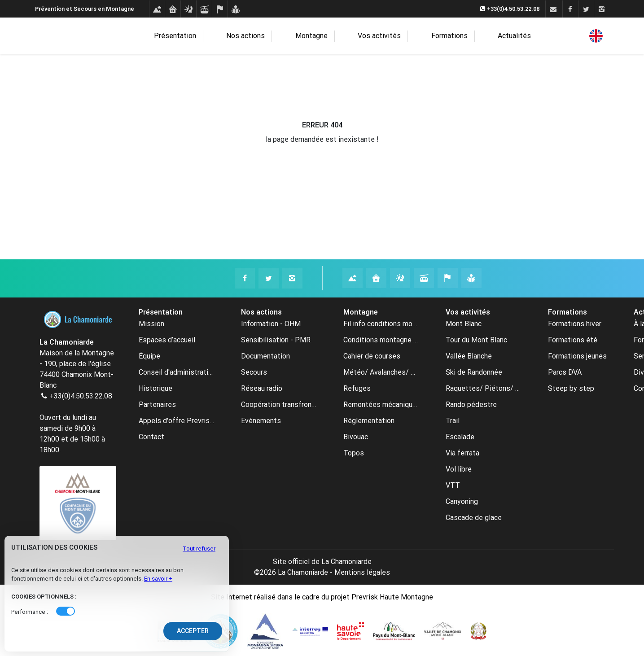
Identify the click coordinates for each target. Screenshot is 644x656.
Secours (254, 372)
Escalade (460, 437)
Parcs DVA (565, 372)
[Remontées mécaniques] (204, 9)
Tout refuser (199, 549)
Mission (151, 324)
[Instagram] (602, 9)
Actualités (486, 36)
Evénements (261, 421)
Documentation (265, 356)
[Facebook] (570, 9)
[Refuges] (173, 9)
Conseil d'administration (176, 372)
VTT (453, 485)
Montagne (322, 36)
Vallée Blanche (469, 356)
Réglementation (369, 421)
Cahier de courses (372, 356)
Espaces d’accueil (167, 340)
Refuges (357, 388)
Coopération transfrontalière (279, 405)
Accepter (193, 631)
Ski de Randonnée (474, 372)
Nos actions (268, 36)
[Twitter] (586, 9)
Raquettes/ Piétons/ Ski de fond (483, 388)
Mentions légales (362, 572)
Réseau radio (262, 388)
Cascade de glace (474, 518)
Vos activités (378, 36)
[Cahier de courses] (220, 9)
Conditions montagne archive (381, 340)
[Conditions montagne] (157, 9)
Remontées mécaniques (381, 405)
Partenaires (157, 405)
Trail (453, 421)
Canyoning (462, 501)
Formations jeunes (577, 356)
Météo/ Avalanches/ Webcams (381, 372)
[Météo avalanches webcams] (188, 9)
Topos (354, 453)
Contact (151, 437)
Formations (436, 36)
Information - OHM (271, 324)
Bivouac (356, 437)
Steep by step (571, 388)
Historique (156, 388)
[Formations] (235, 9)
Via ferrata (462, 453)
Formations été (573, 340)
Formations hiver (575, 324)
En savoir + (158, 579)
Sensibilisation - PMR (276, 340)
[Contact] (553, 9)
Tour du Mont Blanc (476, 340)
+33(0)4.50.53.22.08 (81, 396)
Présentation (209, 36)
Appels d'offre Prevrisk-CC (176, 421)
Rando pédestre (471, 405)
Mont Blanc (464, 324)
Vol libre (459, 469)
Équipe (149, 356)
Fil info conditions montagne (381, 324)
